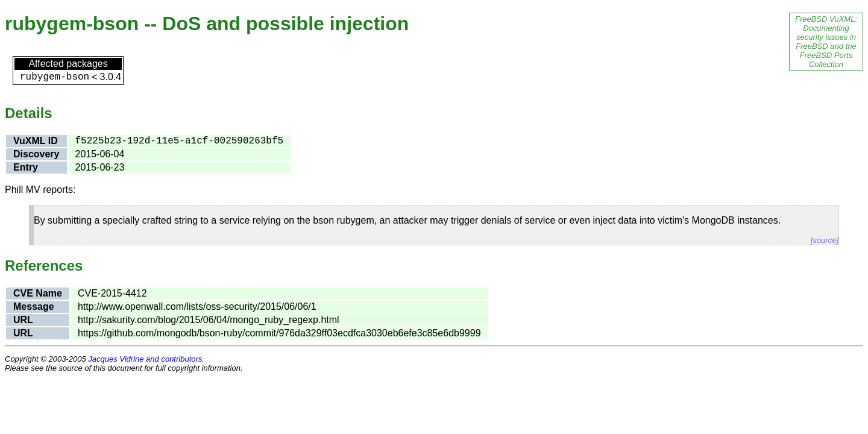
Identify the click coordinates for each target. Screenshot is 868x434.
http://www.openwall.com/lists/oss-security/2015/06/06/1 (197, 307)
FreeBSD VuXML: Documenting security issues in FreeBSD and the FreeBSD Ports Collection (826, 42)
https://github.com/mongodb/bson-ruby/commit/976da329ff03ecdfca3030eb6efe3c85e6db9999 (279, 333)
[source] (825, 240)
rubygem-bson (55, 77)
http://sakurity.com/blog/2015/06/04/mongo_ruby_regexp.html (209, 320)
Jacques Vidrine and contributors (145, 359)
